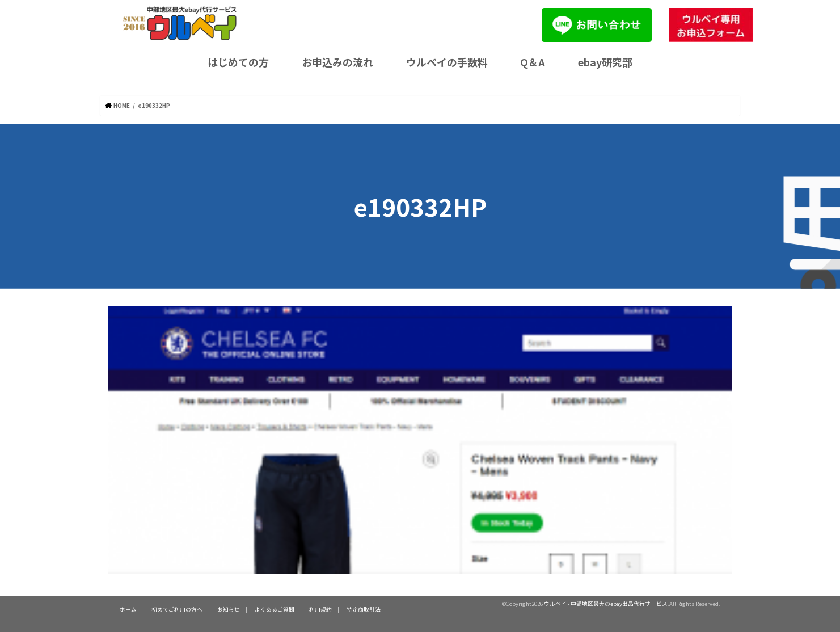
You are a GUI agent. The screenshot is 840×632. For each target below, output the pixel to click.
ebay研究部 (605, 62)
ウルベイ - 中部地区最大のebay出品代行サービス (606, 604)
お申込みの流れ (337, 62)
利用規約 (320, 609)
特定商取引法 (364, 609)
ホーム (128, 609)
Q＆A (533, 62)
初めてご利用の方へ (177, 609)
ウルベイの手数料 (447, 62)
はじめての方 (238, 62)
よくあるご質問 (275, 609)
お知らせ (229, 609)
